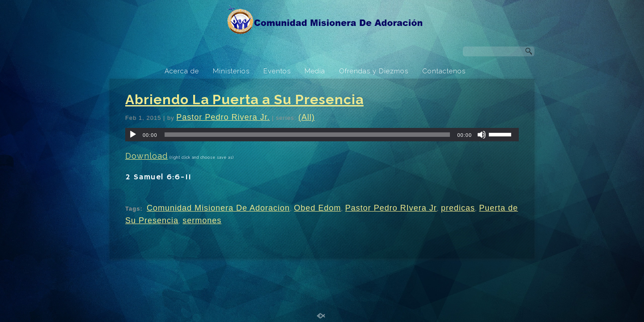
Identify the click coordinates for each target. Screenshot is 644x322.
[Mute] (482, 135)
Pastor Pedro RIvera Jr (391, 208)
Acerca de (182, 71)
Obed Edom (317, 208)
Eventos (277, 71)
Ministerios (231, 71)
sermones (202, 220)
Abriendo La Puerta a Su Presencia (244, 100)
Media (315, 71)
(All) (307, 117)
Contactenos (444, 71)
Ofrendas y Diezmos (374, 71)
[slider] (307, 135)
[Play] (133, 135)
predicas (458, 208)
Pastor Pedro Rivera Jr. (223, 117)
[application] (322, 135)
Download (146, 156)
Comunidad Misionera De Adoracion (218, 208)
